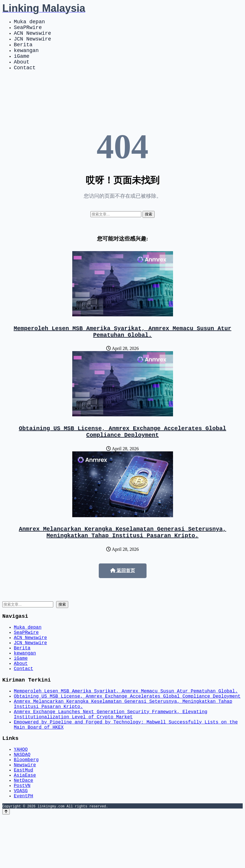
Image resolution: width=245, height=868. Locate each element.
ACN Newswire (33, 36)
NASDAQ (22, 796)
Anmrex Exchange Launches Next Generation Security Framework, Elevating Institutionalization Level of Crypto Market (111, 750)
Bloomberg (26, 802)
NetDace (23, 828)
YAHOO (21, 790)
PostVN (22, 834)
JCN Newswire (33, 43)
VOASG (21, 840)
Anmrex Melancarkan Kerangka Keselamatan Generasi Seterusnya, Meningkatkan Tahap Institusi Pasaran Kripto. (123, 548)
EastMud (23, 815)
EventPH (23, 847)
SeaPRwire (28, 29)
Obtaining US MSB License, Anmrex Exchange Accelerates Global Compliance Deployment (123, 446)
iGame (22, 64)
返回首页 (123, 588)
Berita (23, 50)
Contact (25, 78)
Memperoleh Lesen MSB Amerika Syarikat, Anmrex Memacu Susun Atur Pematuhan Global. (123, 343)
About (22, 71)
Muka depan (29, 22)
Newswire (25, 809)
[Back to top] (6, 863)
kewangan (26, 57)
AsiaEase (25, 821)
